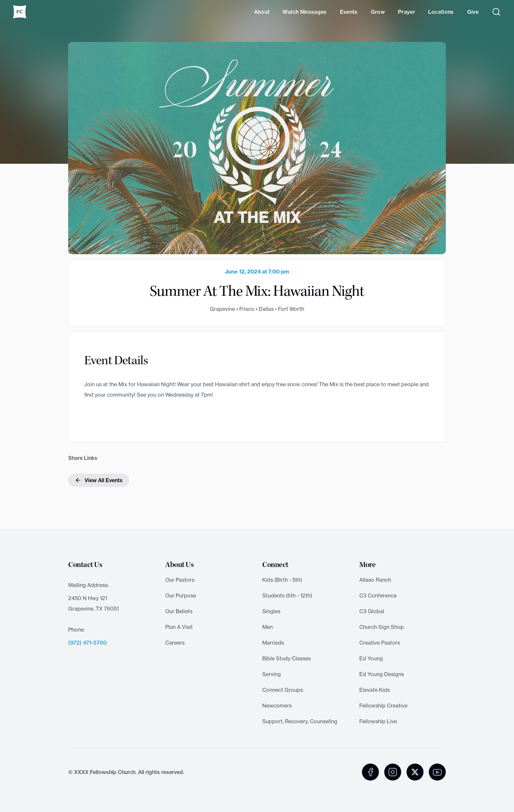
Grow (378, 12)
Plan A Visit (179, 627)
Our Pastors (180, 580)
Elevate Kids (375, 690)
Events (349, 12)
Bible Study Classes (287, 658)
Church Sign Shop (382, 627)
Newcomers (277, 706)
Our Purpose (181, 595)
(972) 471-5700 (88, 643)
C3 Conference (378, 595)
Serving (272, 674)
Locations (441, 12)
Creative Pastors (380, 643)
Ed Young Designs (382, 674)
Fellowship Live (378, 721)
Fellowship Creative (383, 706)
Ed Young (371, 658)
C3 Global (372, 611)
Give (473, 12)
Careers (175, 643)
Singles (271, 611)
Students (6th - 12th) (287, 595)
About (262, 12)
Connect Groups (283, 690)
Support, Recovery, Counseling (300, 721)
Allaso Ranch (375, 580)
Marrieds (273, 643)
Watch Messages (305, 12)
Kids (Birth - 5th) (282, 580)
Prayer (406, 12)
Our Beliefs (179, 611)
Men (267, 627)
